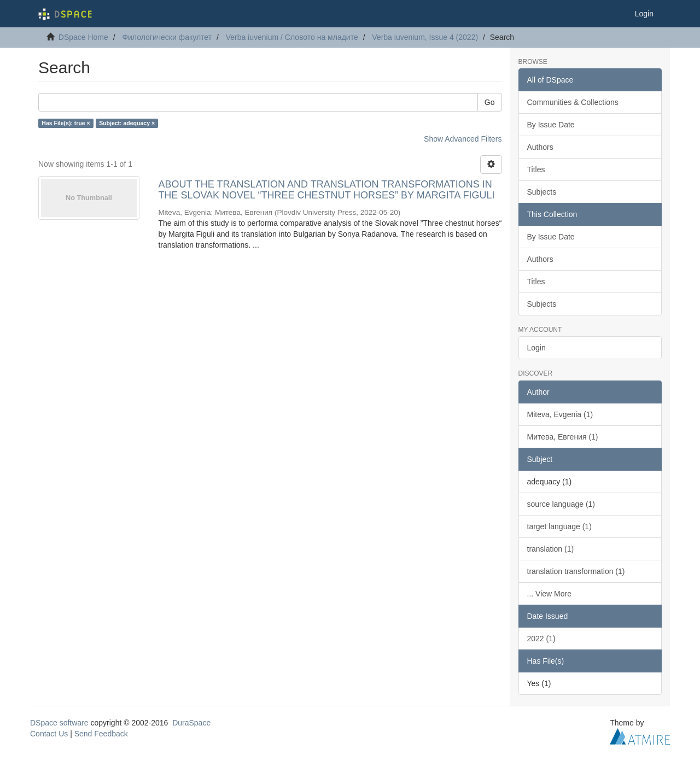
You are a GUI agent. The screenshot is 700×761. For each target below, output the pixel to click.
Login (536, 348)
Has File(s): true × (66, 123)
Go (490, 102)
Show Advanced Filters (463, 139)
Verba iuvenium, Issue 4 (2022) (425, 37)
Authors (540, 147)
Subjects (542, 192)
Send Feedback (101, 734)
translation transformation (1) (576, 571)
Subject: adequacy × (127, 123)
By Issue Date (551, 125)
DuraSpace (191, 723)
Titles (536, 169)
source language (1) (561, 504)
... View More (549, 594)
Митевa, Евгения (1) (563, 437)
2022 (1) (541, 639)
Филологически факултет (167, 37)
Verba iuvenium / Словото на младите (292, 37)
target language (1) (559, 526)
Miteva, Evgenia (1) (560, 414)
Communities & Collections (573, 102)
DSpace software (59, 723)
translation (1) (551, 549)
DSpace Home (83, 37)
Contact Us (49, 734)
